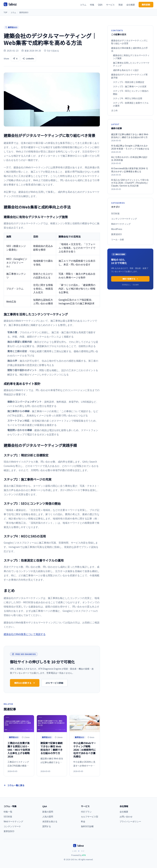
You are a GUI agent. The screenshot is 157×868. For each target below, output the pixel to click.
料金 (83, 821)
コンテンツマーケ (12, 826)
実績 (121, 5)
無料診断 (146, 5)
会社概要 (131, 5)
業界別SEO (24, 12)
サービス (110, 5)
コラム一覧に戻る (14, 785)
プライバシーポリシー (130, 821)
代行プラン (86, 812)
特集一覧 (8, 812)
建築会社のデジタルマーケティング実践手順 (129, 76)
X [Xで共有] (15, 58)
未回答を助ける (50, 821)
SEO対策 (115, 213)
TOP (6, 12)
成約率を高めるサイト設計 (126, 70)
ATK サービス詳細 (54, 683)
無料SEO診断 (87, 826)
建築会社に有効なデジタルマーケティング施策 (131, 57)
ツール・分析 (118, 239)
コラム (83, 5)
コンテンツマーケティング (124, 219)
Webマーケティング (121, 224)
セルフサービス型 (90, 816)
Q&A (100, 5)
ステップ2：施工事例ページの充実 (130, 86)
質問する (47, 826)
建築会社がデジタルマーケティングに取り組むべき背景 (129, 42)
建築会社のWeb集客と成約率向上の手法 (129, 49)
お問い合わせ (126, 816)
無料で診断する (130, 279)
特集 (92, 5)
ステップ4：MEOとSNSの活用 (128, 98)
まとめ (114, 110)
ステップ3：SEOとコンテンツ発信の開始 (131, 92)
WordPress (117, 229)
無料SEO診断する (25, 683)
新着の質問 (48, 812)
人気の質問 (48, 816)
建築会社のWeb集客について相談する (25, 634)
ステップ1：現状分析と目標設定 (129, 82)
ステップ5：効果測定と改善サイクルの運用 (131, 104)
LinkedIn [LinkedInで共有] (28, 58)
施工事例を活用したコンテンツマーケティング (131, 64)
